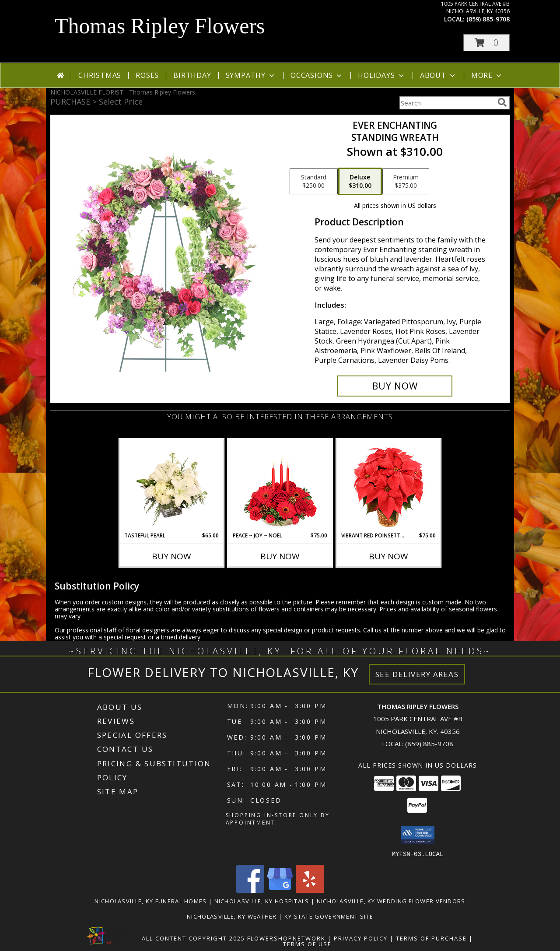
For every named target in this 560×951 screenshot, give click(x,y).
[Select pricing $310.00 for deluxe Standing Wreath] (360, 182)
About (438, 75)
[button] (486, 43)
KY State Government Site (329, 916)
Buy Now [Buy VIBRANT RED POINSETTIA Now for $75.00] (388, 556)
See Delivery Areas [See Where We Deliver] (417, 674)
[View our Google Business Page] (280, 890)
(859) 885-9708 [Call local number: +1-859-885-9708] (488, 19)
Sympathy (251, 75)
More (487, 75)
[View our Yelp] (310, 890)
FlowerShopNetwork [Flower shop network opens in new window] (286, 938)
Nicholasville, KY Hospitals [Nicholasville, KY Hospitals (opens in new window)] (262, 901)
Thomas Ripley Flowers (160, 26)
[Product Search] (447, 103)
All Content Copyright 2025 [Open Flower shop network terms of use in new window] (193, 938)
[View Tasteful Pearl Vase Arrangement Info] (172, 485)
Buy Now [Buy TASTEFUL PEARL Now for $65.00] (171, 556)
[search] (502, 102)
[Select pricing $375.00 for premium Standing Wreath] (406, 182)
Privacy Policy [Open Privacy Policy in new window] (361, 938)
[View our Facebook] (250, 890)
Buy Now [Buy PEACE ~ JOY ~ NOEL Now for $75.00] (280, 556)
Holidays (381, 75)
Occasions (317, 75)
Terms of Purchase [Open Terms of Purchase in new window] (431, 938)
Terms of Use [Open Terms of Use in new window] (307, 944)
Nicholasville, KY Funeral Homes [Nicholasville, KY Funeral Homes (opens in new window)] (150, 901)
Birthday (192, 75)
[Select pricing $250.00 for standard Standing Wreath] (314, 182)
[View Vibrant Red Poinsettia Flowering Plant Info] (389, 486)
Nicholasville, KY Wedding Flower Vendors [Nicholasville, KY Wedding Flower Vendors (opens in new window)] (391, 901)
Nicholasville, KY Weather (232, 916)
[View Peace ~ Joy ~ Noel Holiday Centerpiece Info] (280, 485)
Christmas (100, 75)
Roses (147, 75)
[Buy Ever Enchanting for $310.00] (395, 386)
